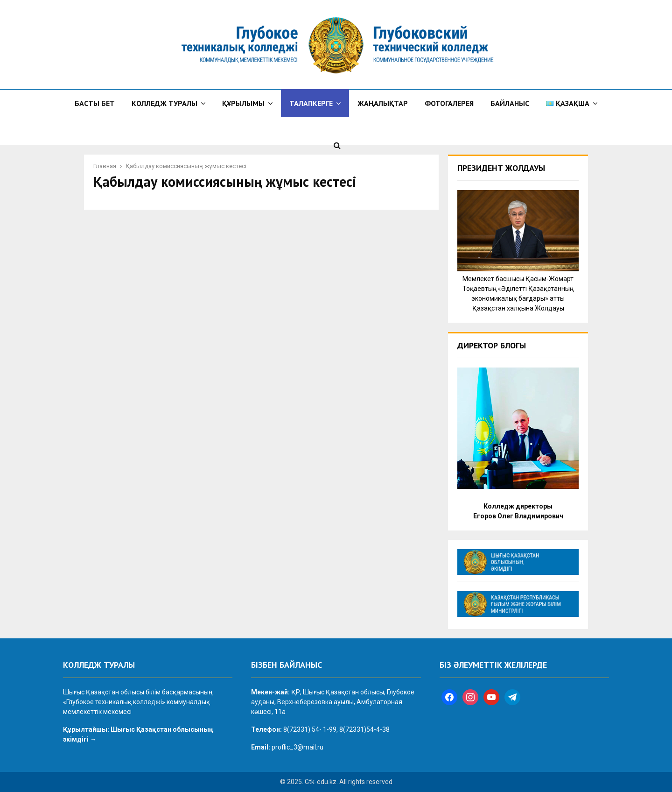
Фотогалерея (449, 103)
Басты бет (95, 103)
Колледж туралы (164, 103)
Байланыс (510, 103)
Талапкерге (311, 103)
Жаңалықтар (383, 103)
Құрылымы (243, 103)
